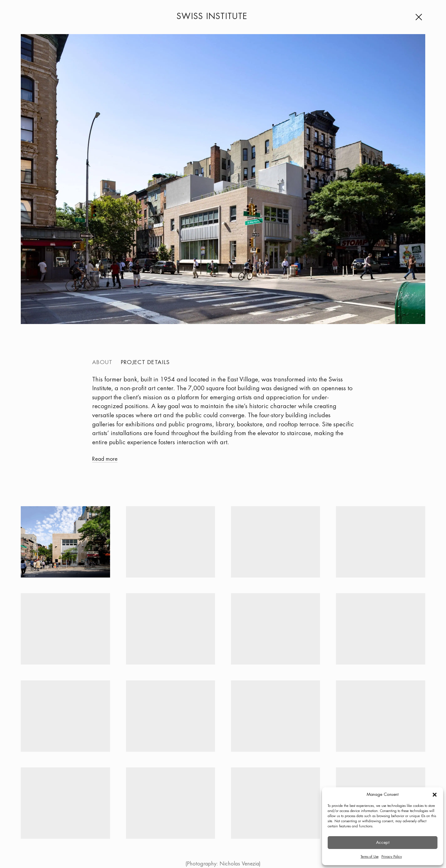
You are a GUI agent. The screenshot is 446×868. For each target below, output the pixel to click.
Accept (383, 843)
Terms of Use (370, 857)
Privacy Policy (392, 857)
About (102, 363)
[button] (435, 795)
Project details (145, 363)
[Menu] (420, 17)
